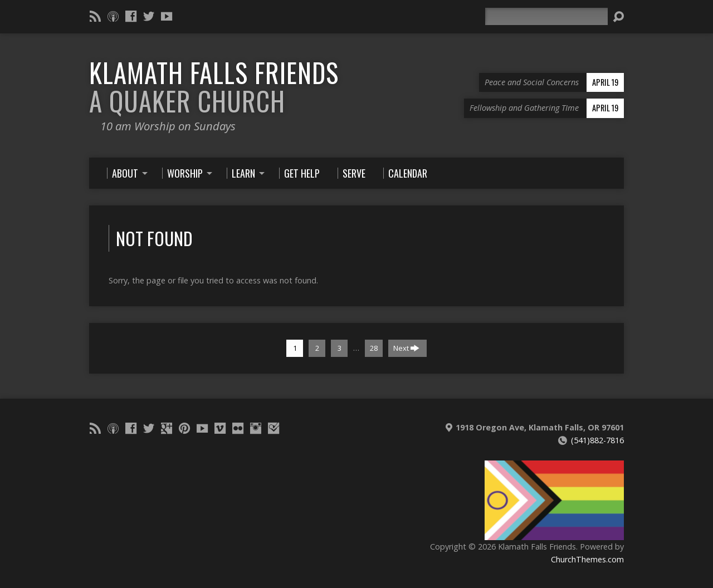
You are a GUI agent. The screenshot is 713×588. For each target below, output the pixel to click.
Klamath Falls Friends (214, 87)
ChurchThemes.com (587, 559)
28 (374, 348)
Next (406, 348)
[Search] (546, 16)
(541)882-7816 (597, 440)
